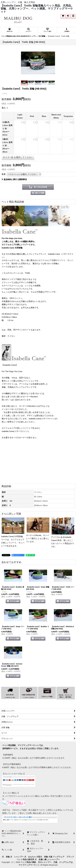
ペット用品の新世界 (25, 859)
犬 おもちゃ (30, 857)
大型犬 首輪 (42, 857)
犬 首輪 (6, 857)
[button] (73, 16)
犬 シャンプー (17, 857)
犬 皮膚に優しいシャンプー (47, 859)
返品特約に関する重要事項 (14, 179)
